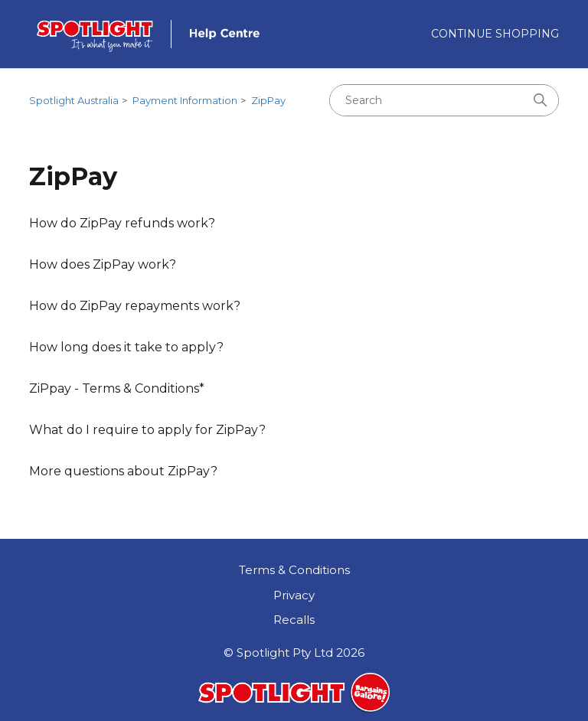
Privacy (294, 595)
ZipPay (268, 100)
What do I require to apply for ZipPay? (147, 430)
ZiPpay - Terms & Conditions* (117, 388)
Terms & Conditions (294, 570)
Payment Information (185, 100)
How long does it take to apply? (126, 347)
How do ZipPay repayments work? (135, 306)
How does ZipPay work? (103, 264)
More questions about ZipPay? (123, 471)
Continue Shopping (495, 34)
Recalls (294, 620)
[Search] (444, 100)
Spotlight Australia (74, 100)
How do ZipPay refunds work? (122, 223)
